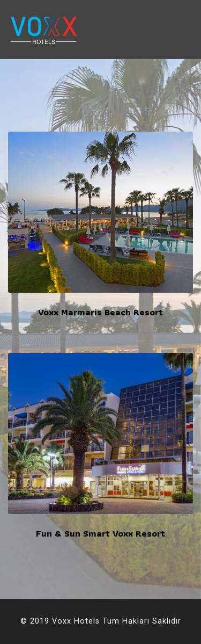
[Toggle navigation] (185, 30)
